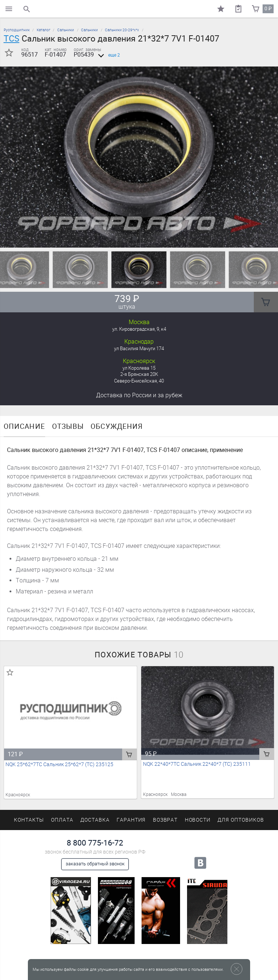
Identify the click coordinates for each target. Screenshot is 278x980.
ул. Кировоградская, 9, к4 (139, 329)
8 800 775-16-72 (95, 843)
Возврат (165, 820)
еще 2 (108, 55)
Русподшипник (17, 30)
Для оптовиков (241, 820)
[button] (135, 238)
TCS (12, 39)
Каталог (43, 30)
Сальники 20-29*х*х (122, 30)
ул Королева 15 (139, 368)
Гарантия (131, 820)
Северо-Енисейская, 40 (139, 381)
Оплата (62, 820)
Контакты (29, 820)
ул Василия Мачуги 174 (139, 349)
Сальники (66, 30)
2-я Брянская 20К (139, 374)
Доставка (139, 395)
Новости (198, 820)
